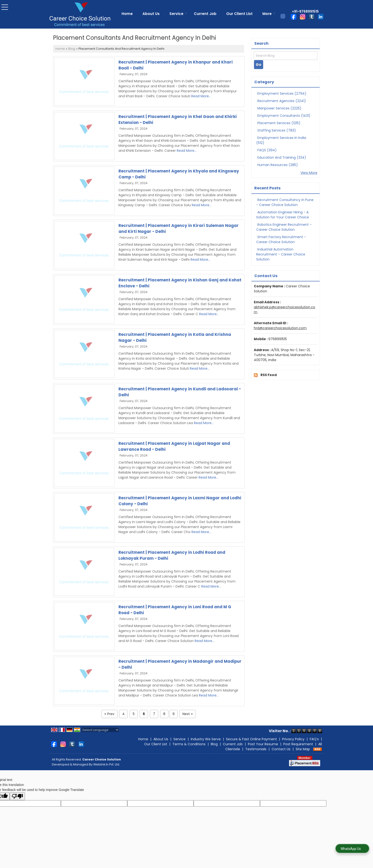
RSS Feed (269, 375)
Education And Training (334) (282, 157)
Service (178, 14)
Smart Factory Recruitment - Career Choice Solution (281, 239)
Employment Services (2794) (282, 93)
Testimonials (256, 749)
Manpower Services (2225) (279, 108)
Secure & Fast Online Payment (251, 739)
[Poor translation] (17, 796)
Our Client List (239, 14)
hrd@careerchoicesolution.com (280, 328)
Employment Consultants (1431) (284, 116)
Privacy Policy (293, 739)
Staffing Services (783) (277, 130)
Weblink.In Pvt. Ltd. (107, 764)
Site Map (303, 749)
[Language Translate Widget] (100, 730)
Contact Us (281, 749)
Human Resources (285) (278, 165)
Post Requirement (298, 744)
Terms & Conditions (189, 744)
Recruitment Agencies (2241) (282, 101)
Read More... (201, 96)
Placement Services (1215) (279, 123)
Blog (72, 49)
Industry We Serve (206, 739)
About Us (151, 14)
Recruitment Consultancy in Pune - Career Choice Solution (285, 202)
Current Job (205, 14)
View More (309, 173)
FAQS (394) (267, 150)
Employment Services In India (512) (281, 140)
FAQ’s (314, 739)
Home (127, 14)
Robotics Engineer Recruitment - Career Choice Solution (284, 227)
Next (188, 714)
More (269, 14)
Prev (109, 714)
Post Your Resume (263, 744)
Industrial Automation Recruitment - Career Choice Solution (281, 254)
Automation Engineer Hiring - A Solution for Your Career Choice (283, 215)
